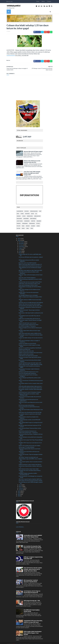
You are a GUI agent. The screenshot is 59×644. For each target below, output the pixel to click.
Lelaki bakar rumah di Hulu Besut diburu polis (29, 281)
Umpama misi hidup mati (24, 347)
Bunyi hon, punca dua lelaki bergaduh (28, 260)
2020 (19, 490)
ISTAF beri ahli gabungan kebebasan (27, 371)
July (20, 247)
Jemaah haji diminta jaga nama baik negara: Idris (30, 361)
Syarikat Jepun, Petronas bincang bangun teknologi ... (29, 291)
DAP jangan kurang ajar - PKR (32, 598)
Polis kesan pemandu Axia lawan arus (28, 429)
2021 (19, 489)
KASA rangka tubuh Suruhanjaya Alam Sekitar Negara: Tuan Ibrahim (33, 631)
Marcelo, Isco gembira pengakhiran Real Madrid (30, 346)
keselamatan (37, 214)
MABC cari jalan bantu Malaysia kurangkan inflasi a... (30, 295)
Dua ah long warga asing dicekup (27, 403)
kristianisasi (33, 216)
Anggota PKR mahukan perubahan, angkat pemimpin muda (29, 392)
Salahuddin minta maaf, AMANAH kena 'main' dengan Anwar (33, 534)
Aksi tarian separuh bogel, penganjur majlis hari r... (30, 477)
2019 (19, 492)
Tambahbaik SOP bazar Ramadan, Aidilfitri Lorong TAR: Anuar (33, 619)
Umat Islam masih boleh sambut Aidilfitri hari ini (30, 331)
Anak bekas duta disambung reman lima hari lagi (30, 410)
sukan (38, 224)
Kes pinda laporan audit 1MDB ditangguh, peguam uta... (31, 480)
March (21, 484)
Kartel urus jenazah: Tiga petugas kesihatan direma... (29, 308)
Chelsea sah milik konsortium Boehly (27, 341)
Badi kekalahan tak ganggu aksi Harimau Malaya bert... (30, 285)
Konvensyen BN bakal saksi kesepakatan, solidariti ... (31, 255)
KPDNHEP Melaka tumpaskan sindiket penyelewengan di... (28, 472)
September (22, 244)
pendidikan (25, 221)
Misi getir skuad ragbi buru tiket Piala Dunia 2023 (30, 268)
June (20, 249)
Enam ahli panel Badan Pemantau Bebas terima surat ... (30, 427)
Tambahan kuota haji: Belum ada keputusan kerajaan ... (29, 450)
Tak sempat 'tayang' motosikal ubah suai (28, 455)
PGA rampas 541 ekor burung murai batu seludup (30, 478)
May (20, 250)
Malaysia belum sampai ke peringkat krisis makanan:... (29, 415)
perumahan (32, 221)
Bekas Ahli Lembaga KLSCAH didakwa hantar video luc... (29, 288)
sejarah (33, 224)
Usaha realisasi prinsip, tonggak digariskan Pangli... (31, 362)
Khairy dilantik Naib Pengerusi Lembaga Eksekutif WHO (31, 421)
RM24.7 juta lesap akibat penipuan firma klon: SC (30, 262)
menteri (33, 219)
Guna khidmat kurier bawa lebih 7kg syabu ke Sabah (29, 314)
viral (28, 226)
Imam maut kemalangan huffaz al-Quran (28, 283)
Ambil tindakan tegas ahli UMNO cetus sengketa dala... (30, 457)
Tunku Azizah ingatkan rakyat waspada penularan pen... (30, 460)
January (21, 487)
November (22, 241)
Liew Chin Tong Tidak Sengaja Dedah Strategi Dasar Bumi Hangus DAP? (32, 171)
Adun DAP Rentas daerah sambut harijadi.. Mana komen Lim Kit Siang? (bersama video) (33, 567)
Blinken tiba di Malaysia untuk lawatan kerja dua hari (32, 159)
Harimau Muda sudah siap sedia (26, 349)
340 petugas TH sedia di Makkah (27, 445)
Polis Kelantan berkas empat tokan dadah (29, 467)
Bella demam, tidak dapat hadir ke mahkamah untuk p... (31, 311)
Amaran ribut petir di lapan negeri (33, 149)
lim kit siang (20, 219)
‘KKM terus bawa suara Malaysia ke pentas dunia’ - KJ (31, 401)
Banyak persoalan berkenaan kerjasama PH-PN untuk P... (30, 424)
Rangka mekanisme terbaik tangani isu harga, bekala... (29, 343)
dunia (22, 211)
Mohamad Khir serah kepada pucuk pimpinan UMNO (29, 364)
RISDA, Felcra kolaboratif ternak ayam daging (29, 443)
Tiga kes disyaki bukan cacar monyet (27, 321)
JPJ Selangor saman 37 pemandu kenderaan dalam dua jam (31, 333)
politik (19, 224)
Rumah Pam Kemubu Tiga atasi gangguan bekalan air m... (31, 453)
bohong (27, 209)
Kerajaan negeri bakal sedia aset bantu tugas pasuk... (29, 329)
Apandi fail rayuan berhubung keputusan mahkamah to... (28, 398)
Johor (24, 214)
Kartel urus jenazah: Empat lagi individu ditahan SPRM (30, 355)
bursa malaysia (34, 209)
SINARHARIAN (16, 55)
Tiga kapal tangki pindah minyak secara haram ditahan (30, 447)
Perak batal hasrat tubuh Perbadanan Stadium (30, 390)
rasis (23, 224)
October (21, 243)
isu (36, 211)
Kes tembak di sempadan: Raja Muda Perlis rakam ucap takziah (33, 545)
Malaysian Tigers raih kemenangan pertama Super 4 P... (31, 273)
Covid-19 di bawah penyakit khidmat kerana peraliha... (29, 405)
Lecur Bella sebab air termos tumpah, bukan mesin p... (31, 382)
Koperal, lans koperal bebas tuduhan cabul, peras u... (30, 464)
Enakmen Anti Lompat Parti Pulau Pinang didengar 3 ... (31, 438)
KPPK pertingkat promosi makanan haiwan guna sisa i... (30, 326)
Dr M (18, 211)
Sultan (18, 226)
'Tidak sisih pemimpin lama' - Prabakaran (28, 430)
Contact (55, 1)
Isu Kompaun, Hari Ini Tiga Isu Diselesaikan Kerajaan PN (32, 589)
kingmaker (26, 216)
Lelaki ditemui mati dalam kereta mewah (28, 353)
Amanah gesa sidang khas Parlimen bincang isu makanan (30, 305)
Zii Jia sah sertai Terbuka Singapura (27, 275)
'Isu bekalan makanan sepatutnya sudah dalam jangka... (30, 412)
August (21, 246)
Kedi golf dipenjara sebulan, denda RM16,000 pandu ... (29, 418)
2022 (19, 238)
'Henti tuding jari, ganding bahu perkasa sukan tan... (30, 376)
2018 (19, 494)
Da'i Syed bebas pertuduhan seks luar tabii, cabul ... (31, 303)
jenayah (19, 214)
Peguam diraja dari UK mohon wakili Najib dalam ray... (30, 253)
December (22, 239)
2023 (19, 236)
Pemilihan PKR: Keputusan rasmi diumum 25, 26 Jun (30, 441)
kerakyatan (30, 214)
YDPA (32, 226)
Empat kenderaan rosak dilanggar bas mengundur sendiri (30, 474)
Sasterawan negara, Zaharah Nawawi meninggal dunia (30, 318)
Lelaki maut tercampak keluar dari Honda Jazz (29, 316)
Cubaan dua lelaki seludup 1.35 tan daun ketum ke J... (31, 336)
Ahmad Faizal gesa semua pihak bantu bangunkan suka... (30, 435)
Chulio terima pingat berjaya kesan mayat (29, 322)
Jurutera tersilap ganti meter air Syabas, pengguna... (28, 373)
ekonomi (27, 211)
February (21, 486)
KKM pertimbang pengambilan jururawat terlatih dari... (30, 277)
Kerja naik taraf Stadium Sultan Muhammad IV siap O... (31, 408)
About (49, 1)
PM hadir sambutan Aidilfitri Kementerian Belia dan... (30, 298)
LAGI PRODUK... (20, 525)
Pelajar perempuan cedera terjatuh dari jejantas (30, 462)
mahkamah (27, 219)
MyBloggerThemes (29, 642)
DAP (40, 209)
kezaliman (19, 216)
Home (44, 1)
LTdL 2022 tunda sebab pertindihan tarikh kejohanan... (29, 270)
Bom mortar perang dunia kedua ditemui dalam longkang (30, 358)
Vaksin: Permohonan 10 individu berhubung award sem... (31, 379)
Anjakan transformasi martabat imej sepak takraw (30, 350)
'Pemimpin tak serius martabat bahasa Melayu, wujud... (30, 469)
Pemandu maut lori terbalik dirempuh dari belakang (31, 300)
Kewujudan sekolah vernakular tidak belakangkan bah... (30, 388)
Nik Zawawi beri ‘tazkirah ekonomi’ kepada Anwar (31, 579)
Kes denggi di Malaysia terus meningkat (28, 293)
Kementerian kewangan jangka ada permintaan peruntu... (30, 395)
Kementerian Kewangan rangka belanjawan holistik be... (29, 367)
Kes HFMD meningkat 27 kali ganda (27, 324)
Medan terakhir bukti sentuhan (26, 352)
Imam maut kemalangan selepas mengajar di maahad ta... (29, 339)
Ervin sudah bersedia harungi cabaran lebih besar (30, 385)
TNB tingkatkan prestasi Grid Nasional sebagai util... (30, 266)
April (20, 483)
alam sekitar (20, 209)
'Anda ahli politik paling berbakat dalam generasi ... (31, 384)
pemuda (19, 221)
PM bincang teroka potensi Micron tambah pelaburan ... (29, 258)
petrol (38, 221)
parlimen (39, 219)
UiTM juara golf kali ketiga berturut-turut (29, 369)
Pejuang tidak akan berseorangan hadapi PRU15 (30, 280)
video (23, 226)
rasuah (28, 224)
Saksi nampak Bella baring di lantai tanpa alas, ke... (30, 264)
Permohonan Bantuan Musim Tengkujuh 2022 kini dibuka (31, 433)
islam (32, 211)
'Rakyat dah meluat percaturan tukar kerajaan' (30, 302)
